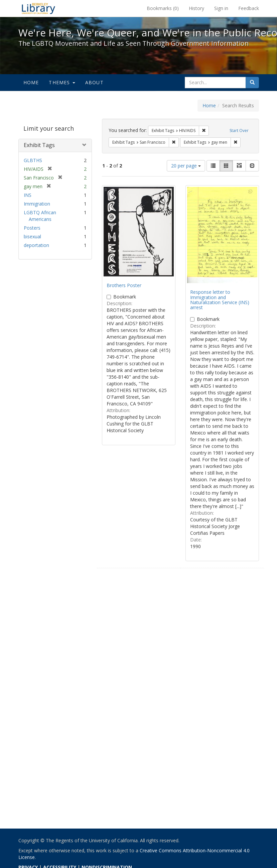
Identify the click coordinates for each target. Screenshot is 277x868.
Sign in (221, 8)
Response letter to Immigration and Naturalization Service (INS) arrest (220, 300)
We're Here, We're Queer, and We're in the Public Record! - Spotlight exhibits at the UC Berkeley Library (38, 8)
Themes (62, 82)
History (196, 8)
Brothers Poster (124, 285)
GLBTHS (33, 160)
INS (28, 195)
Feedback (249, 8)
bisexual (32, 236)
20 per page (186, 166)
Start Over (239, 131)
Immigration (37, 204)
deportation (36, 245)
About (94, 82)
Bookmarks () (163, 8)
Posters (32, 228)
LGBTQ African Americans (40, 216)
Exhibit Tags (39, 145)
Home (31, 82)
